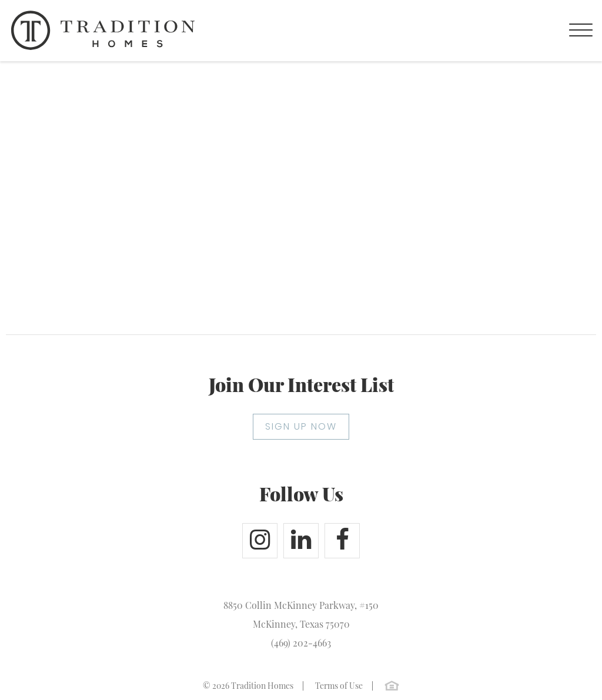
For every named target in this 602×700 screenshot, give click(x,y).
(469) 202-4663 (301, 643)
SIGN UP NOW (301, 426)
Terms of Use (339, 686)
